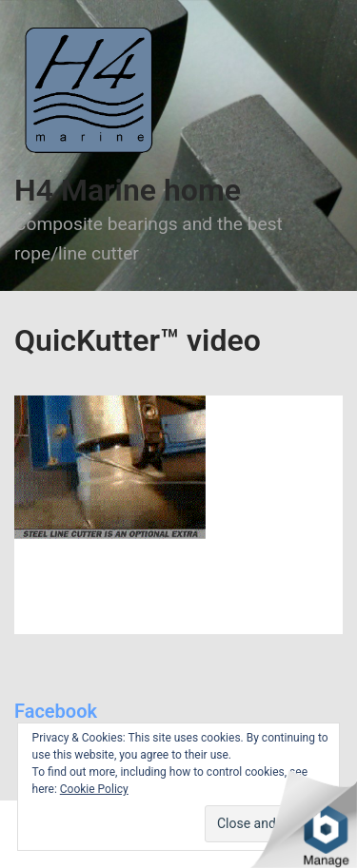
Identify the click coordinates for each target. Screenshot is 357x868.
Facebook (56, 711)
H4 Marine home (128, 190)
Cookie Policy (94, 789)
